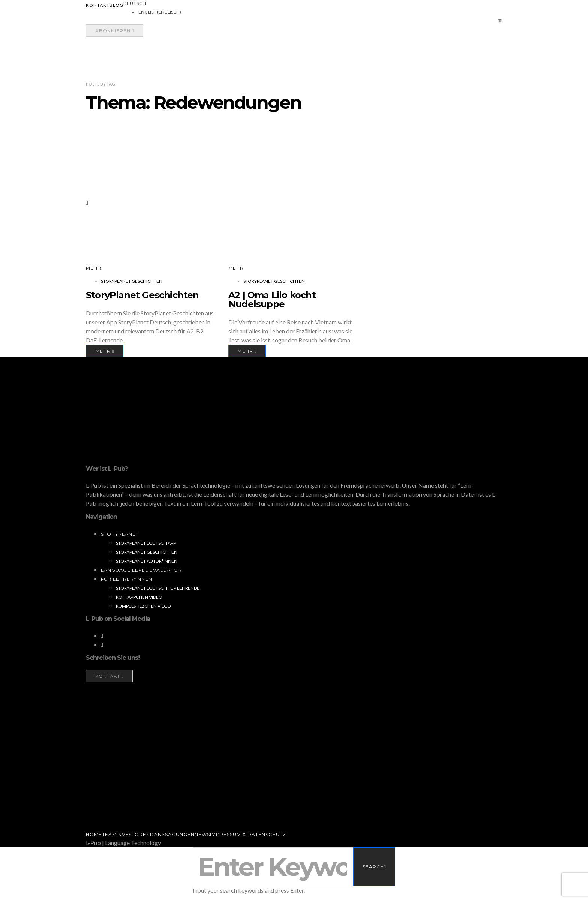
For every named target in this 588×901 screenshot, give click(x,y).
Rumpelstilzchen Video (143, 606)
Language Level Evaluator (141, 570)
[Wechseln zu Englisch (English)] (160, 12)
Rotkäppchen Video (139, 597)
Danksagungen (172, 834)
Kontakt (98, 5)
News (202, 834)
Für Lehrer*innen (127, 579)
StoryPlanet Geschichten (132, 281)
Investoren (133, 834)
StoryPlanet (120, 534)
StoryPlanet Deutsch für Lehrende (158, 588)
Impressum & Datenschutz (248, 834)
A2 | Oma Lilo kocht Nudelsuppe (272, 300)
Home (94, 834)
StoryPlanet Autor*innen (147, 561)
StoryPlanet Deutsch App (146, 543)
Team (109, 834)
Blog (116, 5)
